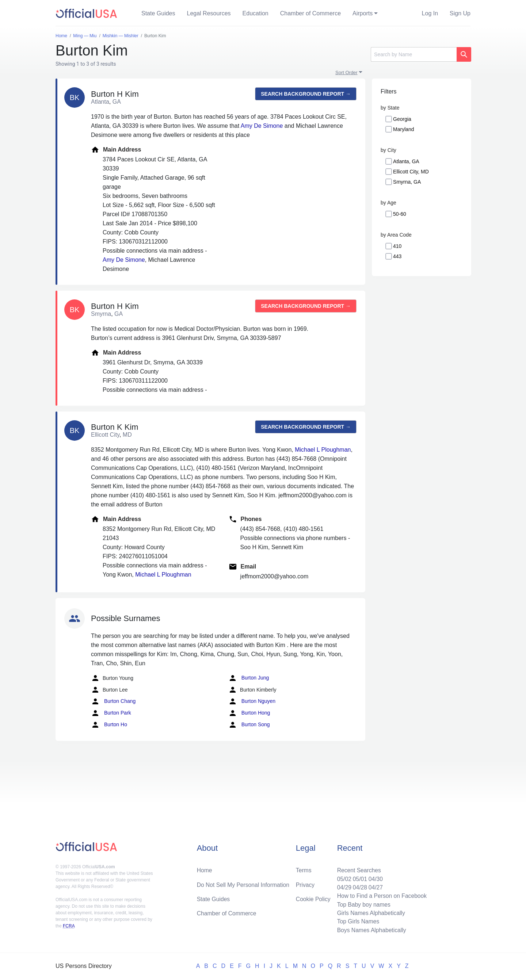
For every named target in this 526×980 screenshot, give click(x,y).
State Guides (158, 13)
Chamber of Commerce (310, 13)
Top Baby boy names (362, 904)
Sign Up (460, 13)
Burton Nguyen (252, 701)
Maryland (404, 129)
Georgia (402, 119)
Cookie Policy (313, 898)
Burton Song (249, 725)
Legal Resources (209, 13)
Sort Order (346, 72)
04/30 (374, 877)
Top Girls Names (357, 921)
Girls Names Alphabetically (370, 912)
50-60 (400, 214)
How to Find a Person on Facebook (381, 895)
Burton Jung (249, 678)
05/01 (358, 877)
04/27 (374, 886)
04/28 (358, 886)
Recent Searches (357, 868)
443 (397, 256)
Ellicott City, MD (411, 172)
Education (256, 13)
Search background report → (306, 94)
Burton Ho (109, 725)
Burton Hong (249, 713)
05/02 (342, 877)
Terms (304, 868)
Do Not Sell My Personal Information (244, 883)
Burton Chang (113, 701)
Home (205, 868)
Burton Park (111, 713)
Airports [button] (363, 13)
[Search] (414, 54)
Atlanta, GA (406, 161)
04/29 (342, 886)
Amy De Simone (262, 126)
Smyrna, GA (407, 182)
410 (397, 246)
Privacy (305, 883)
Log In (430, 13)
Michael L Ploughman (323, 450)
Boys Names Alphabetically (370, 930)
